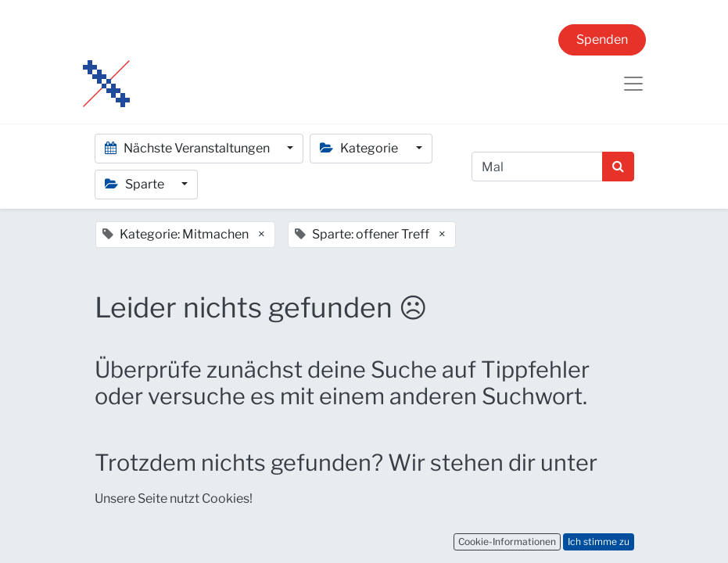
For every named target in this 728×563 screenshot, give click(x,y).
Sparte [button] (136, 184)
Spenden (602, 39)
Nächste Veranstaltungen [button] (188, 148)
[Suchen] (618, 167)
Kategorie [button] (360, 148)
